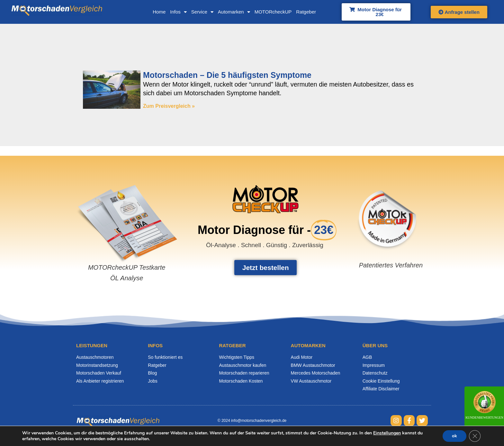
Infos (176, 12)
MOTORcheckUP (270, 12)
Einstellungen (387, 433)
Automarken (231, 12)
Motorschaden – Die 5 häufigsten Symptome (228, 75)
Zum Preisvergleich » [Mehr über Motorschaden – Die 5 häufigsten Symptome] (169, 106)
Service (199, 12)
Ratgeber (303, 12)
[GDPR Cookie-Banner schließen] (474, 436)
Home (157, 12)
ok (454, 436)
